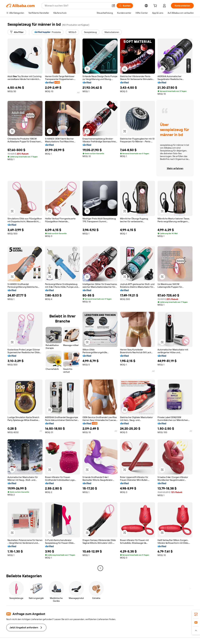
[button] (113, 6)
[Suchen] (125, 6)
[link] (196, 614)
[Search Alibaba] (77, 6)
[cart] (156, 6)
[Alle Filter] (17, 32)
